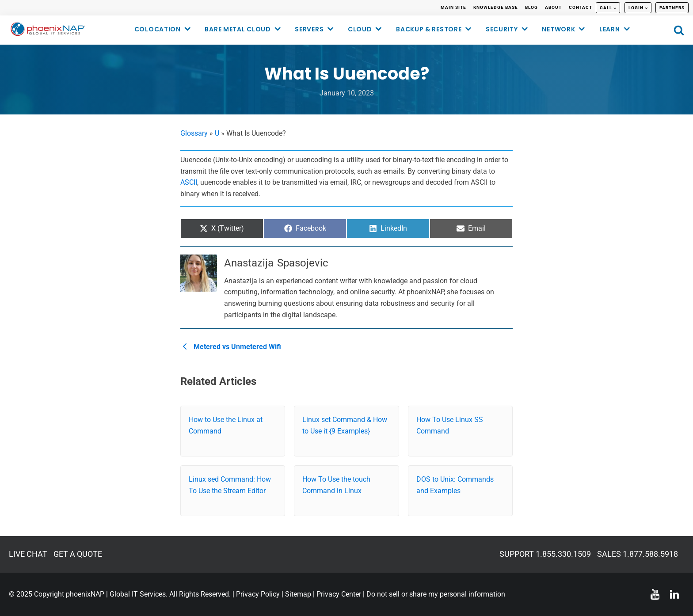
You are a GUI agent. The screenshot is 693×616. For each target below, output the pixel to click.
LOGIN (636, 8)
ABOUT (553, 7)
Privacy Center (339, 594)
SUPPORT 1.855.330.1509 (545, 554)
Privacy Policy (258, 594)
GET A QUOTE (78, 554)
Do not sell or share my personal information (436, 594)
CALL (606, 8)
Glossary (194, 133)
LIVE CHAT (28, 554)
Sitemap (298, 594)
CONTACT (581, 7)
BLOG (531, 7)
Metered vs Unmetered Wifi (232, 347)
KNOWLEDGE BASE (496, 7)
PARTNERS (672, 8)
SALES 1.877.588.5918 (638, 554)
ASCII (189, 182)
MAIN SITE (453, 7)
